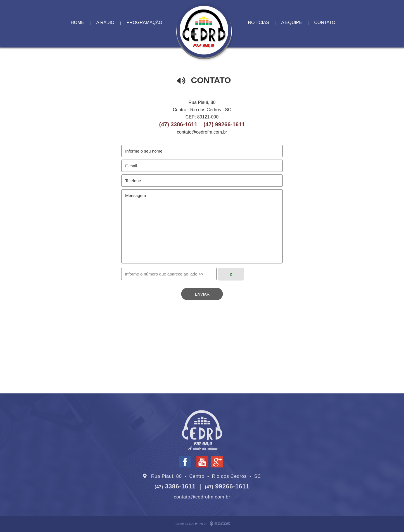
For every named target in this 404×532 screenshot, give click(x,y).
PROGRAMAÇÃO (144, 22)
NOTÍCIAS (258, 22)
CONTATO (325, 22)
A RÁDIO (105, 22)
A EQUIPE (292, 22)
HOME (77, 22)
